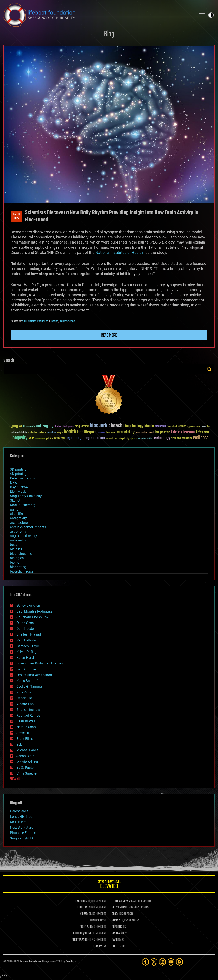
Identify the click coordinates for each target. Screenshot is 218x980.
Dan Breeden (26, 629)
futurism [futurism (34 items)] (52, 433)
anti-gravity (18, 518)
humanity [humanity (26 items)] (101, 433)
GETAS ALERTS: (120, 908)
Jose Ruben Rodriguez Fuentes (40, 663)
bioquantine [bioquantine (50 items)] (82, 426)
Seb (19, 744)
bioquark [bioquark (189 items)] (99, 426)
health (55, 321)
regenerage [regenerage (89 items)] (75, 438)
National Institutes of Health (119, 252)
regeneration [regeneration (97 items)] (95, 438)
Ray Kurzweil (20, 487)
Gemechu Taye (28, 646)
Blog (109, 34)
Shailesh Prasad (29, 634)
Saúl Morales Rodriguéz (35, 321)
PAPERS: (116, 940)
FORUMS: (98, 946)
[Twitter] (154, 962)
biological (17, 558)
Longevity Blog (21, 817)
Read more (109, 335)
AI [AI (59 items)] (20, 426)
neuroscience (67, 321)
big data (16, 549)
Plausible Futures (23, 833)
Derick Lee (24, 698)
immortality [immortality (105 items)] (125, 432)
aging (14, 509)
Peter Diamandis (22, 478)
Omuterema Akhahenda (34, 675)
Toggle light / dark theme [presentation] (211, 15)
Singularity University (26, 496)
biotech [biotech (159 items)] (115, 426)
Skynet (15, 500)
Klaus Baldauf (27, 681)
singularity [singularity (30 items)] (124, 439)
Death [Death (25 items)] (209, 427)
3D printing (18, 469)
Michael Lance (27, 750)
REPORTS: (117, 927)
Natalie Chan (26, 727)
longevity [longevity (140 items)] (19, 438)
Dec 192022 (16, 217)
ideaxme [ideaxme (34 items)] (110, 433)
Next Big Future (22, 827)
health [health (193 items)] (70, 432)
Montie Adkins (27, 762)
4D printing (18, 474)
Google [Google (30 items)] (60, 433)
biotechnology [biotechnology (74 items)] (133, 426)
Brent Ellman (26, 739)
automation (19, 540)
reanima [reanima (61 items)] (59, 438)
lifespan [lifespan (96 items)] (203, 432)
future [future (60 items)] (42, 433)
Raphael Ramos (28, 715)
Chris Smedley (27, 773)
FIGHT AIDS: (86, 927)
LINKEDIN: (83, 908)
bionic (15, 562)
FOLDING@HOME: (83, 934)
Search (209, 369)
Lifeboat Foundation (30, 962)
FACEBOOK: (81, 901)
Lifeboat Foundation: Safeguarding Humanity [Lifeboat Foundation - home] (98, 15)
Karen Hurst (25, 658)
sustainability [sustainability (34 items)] (145, 439)
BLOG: (115, 914)
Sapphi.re (71, 962)
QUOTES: (116, 946)
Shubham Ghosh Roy (32, 617)
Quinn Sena (25, 623)
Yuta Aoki (24, 692)
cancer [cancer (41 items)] (182, 426)
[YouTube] (171, 962)
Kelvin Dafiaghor (29, 652)
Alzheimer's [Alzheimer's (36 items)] (29, 427)
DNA (13, 483)
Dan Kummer (26, 669)
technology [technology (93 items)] (161, 438)
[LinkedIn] (162, 962)
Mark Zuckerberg (23, 505)
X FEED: (84, 914)
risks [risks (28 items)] (116, 439)
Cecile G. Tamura (29, 687)
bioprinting (18, 567)
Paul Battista (26, 640)
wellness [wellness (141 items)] (201, 438)
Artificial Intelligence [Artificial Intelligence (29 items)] (64, 427)
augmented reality (24, 536)
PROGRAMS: (118, 934)
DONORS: (95, 921)
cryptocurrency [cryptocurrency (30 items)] (193, 427)
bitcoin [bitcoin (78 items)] (149, 426)
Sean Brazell (26, 721)
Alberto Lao (25, 704)
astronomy (18, 532)
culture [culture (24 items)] (204, 427)
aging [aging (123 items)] (13, 426)
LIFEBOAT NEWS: (121, 901)
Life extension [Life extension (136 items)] (183, 432)
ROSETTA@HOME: (82, 940)
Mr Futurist (18, 822)
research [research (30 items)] (110, 439)
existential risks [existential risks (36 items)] (19, 433)
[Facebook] (145, 962)
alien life (16, 514)
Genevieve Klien (28, 605)
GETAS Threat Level (109, 885)
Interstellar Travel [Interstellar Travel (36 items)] (145, 433)
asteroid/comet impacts (28, 527)
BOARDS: (117, 921)
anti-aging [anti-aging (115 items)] (45, 426)
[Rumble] (179, 962)
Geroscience (19, 811)
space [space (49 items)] (134, 438)
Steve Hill (23, 733)
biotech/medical (22, 571)
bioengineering (21, 554)
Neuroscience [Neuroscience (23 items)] (40, 439)
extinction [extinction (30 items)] (33, 433)
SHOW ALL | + (16, 779)
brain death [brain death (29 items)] (172, 427)
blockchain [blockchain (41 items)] (161, 426)
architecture (19, 523)
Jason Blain (25, 756)
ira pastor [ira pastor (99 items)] (162, 432)
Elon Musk (18, 491)
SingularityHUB (21, 838)
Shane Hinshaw (28, 710)
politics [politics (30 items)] (50, 439)
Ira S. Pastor (26, 768)
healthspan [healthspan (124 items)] (87, 432)
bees (14, 545)
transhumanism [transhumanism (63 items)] (182, 438)
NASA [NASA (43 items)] (31, 439)
